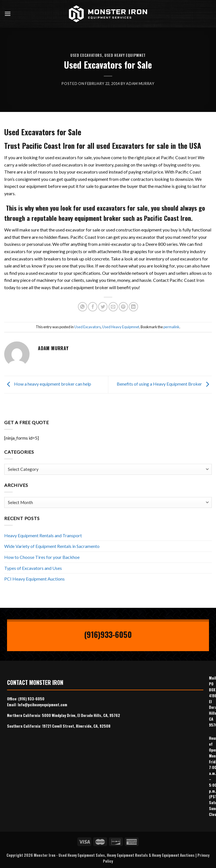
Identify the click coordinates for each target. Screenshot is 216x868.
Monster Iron (45, 855)
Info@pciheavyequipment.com (42, 705)
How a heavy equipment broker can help (48, 384)
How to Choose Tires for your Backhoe (42, 557)
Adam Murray (140, 84)
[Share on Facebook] (93, 307)
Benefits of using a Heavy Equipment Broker (164, 384)
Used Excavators (86, 55)
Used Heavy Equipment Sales (82, 855)
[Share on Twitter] (103, 307)
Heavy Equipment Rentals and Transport (43, 535)
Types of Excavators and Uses (33, 568)
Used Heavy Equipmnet (125, 55)
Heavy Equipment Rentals (127, 855)
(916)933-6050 (108, 634)
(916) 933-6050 (31, 699)
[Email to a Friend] (113, 307)
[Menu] (8, 14)
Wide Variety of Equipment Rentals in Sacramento (52, 546)
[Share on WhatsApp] (83, 307)
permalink (171, 327)
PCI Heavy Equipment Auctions (34, 579)
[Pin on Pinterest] (123, 307)
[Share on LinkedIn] (133, 307)
